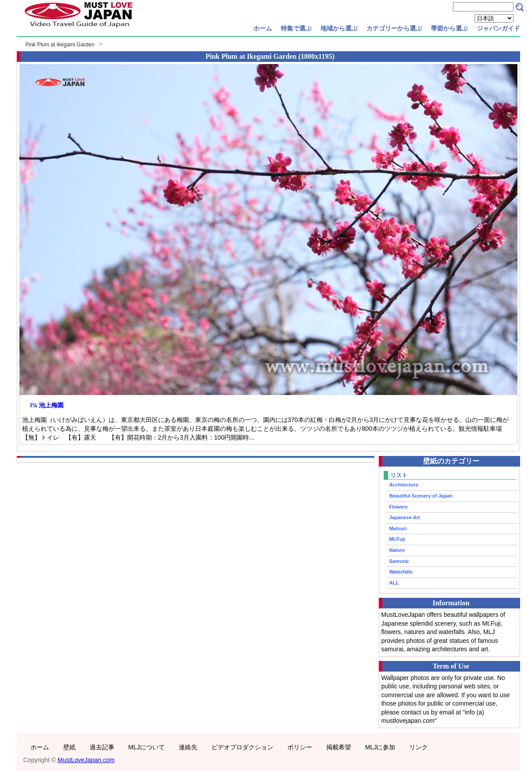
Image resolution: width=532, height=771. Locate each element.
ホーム (263, 28)
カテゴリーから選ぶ (394, 28)
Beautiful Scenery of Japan (421, 496)
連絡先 (188, 747)
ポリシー (300, 747)
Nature (397, 550)
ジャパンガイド (498, 28)
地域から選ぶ (339, 28)
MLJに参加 (380, 747)
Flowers (399, 507)
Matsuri (398, 528)
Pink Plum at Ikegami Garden (60, 45)
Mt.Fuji (397, 539)
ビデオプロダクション (242, 747)
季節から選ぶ (449, 28)
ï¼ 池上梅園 (47, 405)
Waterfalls (401, 572)
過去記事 (102, 747)
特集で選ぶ (296, 28)
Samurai (399, 561)
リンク (419, 747)
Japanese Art (405, 517)
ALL (394, 583)
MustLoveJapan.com (86, 760)
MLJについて (147, 747)
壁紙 (69, 747)
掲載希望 (339, 747)
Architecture (404, 485)
